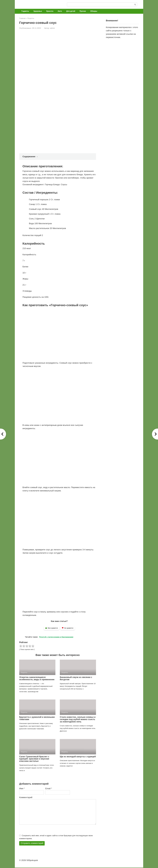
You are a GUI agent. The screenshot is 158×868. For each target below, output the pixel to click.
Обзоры (94, 11)
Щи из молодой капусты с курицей (78, 757)
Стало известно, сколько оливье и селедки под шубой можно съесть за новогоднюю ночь (78, 719)
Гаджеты (25, 11)
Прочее (83, 11)
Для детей (71, 11)
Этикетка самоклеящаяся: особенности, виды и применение (37, 678)
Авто (60, 11)
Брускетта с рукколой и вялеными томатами (37, 718)
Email (49, 788)
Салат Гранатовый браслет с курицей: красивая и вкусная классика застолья (34, 759)
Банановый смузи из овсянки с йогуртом (76, 678)
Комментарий (26, 797)
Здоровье (38, 11)
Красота (50, 11)
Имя (22, 788)
